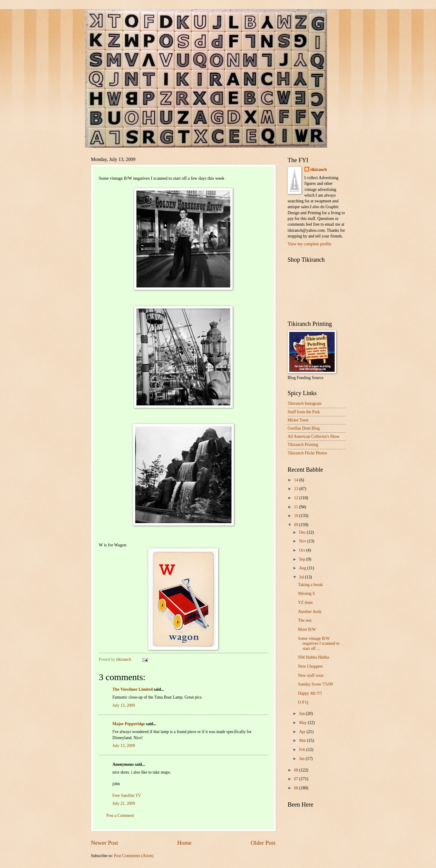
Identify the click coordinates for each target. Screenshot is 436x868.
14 (297, 480)
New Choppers (310, 666)
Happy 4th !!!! (310, 693)
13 (297, 489)
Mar (303, 740)
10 (297, 516)
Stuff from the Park (304, 412)
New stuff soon (311, 675)
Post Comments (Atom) (134, 856)
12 (297, 498)
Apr (303, 732)
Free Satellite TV (127, 796)
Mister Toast (298, 420)
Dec (303, 532)
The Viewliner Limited (133, 689)
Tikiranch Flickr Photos (308, 453)
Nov (303, 541)
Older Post (263, 843)
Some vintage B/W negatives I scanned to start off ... (319, 644)
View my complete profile (310, 244)
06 (297, 788)
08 (297, 770)
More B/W (307, 629)
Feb (303, 750)
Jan (302, 759)
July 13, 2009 (124, 705)
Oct (302, 550)
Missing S (307, 593)
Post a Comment (120, 816)
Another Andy (310, 612)
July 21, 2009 (124, 803)
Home (184, 843)
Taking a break (310, 585)
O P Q (303, 702)
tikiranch (319, 170)
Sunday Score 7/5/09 (315, 684)
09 (297, 525)
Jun (302, 714)
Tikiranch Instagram (305, 403)
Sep (303, 559)
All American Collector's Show (314, 436)
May (303, 723)
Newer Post (105, 843)
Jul (302, 577)
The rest (305, 620)
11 (297, 507)
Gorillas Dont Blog (304, 428)
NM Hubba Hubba (314, 657)
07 (297, 779)
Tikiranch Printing (303, 445)
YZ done (305, 603)
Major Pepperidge (129, 724)
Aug (303, 568)
